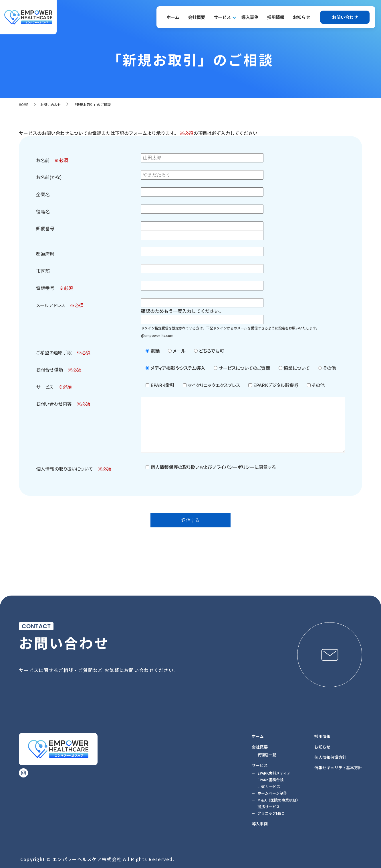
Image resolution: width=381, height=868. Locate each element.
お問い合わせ (345, 17)
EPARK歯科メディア (274, 773)
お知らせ (301, 17)
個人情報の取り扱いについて (65, 469)
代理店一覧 (267, 755)
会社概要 (197, 17)
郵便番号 (45, 228)
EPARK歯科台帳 (270, 780)
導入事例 (250, 17)
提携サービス (269, 807)
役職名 (43, 211)
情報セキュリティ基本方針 (338, 767)
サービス (222, 17)
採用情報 (276, 17)
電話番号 (45, 288)
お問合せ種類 (49, 370)
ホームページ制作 (272, 793)
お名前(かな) (49, 177)
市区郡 (43, 271)
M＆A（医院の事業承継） (279, 800)
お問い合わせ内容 (54, 404)
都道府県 (45, 254)
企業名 (43, 194)
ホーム (173, 17)
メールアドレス (50, 305)
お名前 (43, 160)
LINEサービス (269, 786)
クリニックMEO (271, 813)
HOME (24, 104)
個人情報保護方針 (330, 757)
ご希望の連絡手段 (54, 352)
